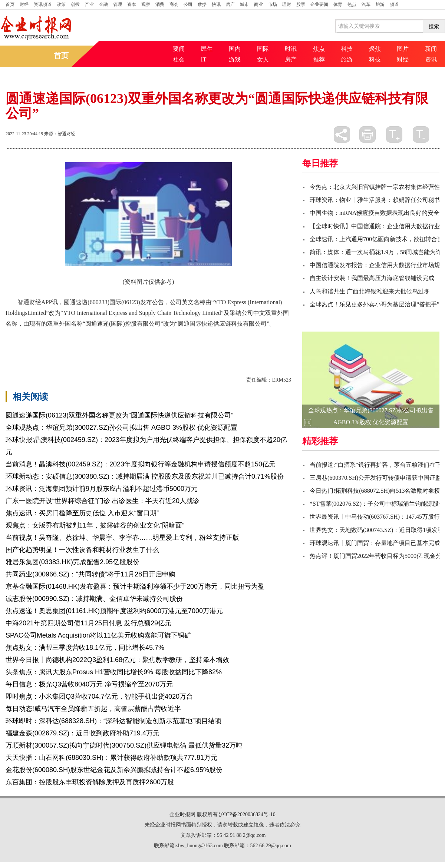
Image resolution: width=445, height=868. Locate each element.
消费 (160, 4)
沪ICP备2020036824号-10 (247, 814)
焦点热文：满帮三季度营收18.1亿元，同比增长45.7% (85, 648)
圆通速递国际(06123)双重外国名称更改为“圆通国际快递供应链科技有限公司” (119, 415)
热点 (352, 4)
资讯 (431, 59)
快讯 (216, 4)
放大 (394, 134)
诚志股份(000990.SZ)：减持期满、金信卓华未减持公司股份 (94, 599)
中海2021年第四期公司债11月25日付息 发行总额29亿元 (88, 623)
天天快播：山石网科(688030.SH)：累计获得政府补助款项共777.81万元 (111, 758)
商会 (174, 4)
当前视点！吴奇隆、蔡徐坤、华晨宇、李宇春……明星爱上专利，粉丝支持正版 (122, 538)
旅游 (380, 4)
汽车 (366, 4)
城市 (244, 4)
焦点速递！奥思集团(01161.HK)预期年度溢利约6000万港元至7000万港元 (114, 611)
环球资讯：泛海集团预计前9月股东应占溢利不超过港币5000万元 (102, 489)
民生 (207, 49)
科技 (347, 49)
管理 (118, 4)
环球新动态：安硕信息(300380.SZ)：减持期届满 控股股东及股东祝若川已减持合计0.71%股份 (145, 476)
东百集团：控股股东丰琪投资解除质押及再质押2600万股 (90, 782)
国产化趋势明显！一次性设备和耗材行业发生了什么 (82, 550)
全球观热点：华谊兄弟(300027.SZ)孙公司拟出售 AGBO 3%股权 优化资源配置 (121, 428)
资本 (132, 4)
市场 (273, 4)
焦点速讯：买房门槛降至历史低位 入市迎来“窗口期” (82, 513)
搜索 (434, 26)
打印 (367, 134)
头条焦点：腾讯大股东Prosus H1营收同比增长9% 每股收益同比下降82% (114, 672)
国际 (263, 49)
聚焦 (375, 49)
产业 (89, 4)
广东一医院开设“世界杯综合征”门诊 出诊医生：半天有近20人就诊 (103, 501)
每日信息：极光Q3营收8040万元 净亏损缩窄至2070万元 (89, 684)
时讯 (291, 49)
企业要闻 (319, 4)
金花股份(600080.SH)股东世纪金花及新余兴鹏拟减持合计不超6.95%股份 (114, 770)
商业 (258, 4)
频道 (394, 4)
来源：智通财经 (60, 134)
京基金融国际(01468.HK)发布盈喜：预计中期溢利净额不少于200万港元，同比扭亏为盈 (135, 586)
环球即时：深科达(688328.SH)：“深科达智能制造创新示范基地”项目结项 (113, 721)
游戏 (235, 59)
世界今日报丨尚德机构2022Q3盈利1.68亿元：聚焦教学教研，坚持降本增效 (117, 660)
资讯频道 (43, 4)
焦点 (319, 49)
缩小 (421, 134)
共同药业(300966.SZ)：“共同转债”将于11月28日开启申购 (90, 574)
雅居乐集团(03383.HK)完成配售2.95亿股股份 (72, 562)
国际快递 (68, 343)
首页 (10, 4)
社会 (179, 59)
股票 (301, 4)
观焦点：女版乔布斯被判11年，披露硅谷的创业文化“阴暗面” (95, 525)
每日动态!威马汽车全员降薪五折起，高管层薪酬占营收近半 (93, 709)
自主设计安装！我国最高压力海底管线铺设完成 (372, 278)
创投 (75, 4)
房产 (230, 4)
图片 (403, 49)
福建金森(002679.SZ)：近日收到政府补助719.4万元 (83, 733)
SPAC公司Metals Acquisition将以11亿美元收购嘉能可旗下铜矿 (98, 635)
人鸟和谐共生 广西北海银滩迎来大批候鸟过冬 (370, 291)
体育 (338, 4)
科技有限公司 (99, 343)
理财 (287, 4)
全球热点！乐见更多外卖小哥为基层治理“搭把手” (375, 304)
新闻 (431, 49)
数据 (202, 4)
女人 (263, 59)
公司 (188, 4)
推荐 (319, 59)
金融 (103, 4)
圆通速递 (43, 343)
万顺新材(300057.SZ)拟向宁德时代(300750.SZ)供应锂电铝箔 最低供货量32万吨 (124, 745)
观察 (146, 4)
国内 (235, 49)
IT (204, 59)
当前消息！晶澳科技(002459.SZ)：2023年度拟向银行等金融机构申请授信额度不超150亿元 (141, 464)
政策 (61, 4)
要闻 (179, 49)
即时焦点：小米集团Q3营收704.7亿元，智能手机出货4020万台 (99, 696)
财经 (24, 4)
